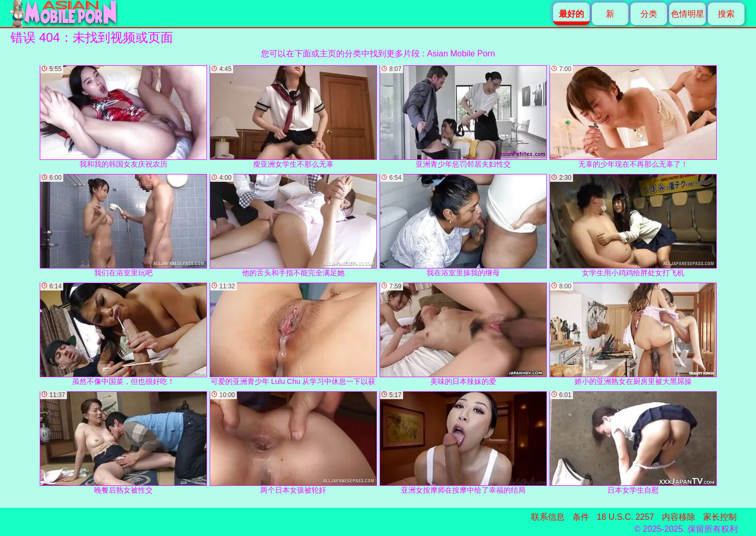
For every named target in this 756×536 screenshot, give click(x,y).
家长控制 (720, 517)
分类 (649, 14)
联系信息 (548, 517)
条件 (581, 517)
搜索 (726, 14)
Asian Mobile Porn (461, 54)
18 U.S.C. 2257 (626, 517)
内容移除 (679, 517)
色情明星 (688, 14)
